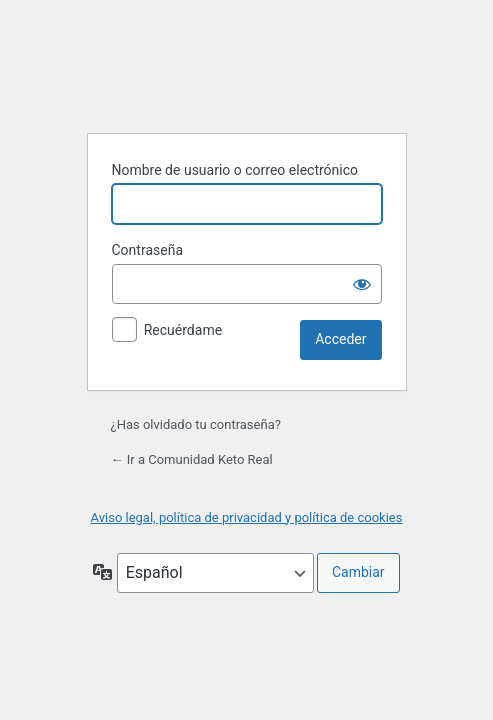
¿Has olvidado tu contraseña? (196, 424)
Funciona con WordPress (247, 67)
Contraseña (148, 250)
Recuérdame (183, 330)
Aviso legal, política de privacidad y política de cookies (247, 517)
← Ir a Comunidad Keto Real (192, 459)
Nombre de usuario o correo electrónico (235, 170)
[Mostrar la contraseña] (362, 284)
